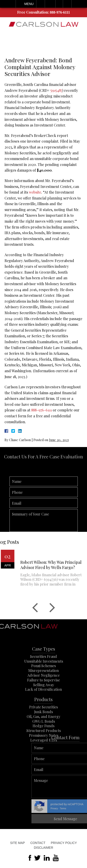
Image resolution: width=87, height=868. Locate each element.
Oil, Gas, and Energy (43, 727)
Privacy (72, 808)
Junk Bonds (43, 722)
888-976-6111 (60, 12)
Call (41, 4)
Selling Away (44, 695)
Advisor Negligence (43, 686)
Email (50, 4)
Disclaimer (44, 848)
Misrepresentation (43, 681)
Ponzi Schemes (43, 676)
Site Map (18, 843)
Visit (59, 4)
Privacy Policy (64, 843)
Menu (29, 4)
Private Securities (43, 717)
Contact (38, 843)
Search (67, 4)
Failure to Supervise (43, 690)
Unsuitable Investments (44, 671)
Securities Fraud (43, 667)
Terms (81, 808)
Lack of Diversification (43, 700)
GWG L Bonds (44, 731)
